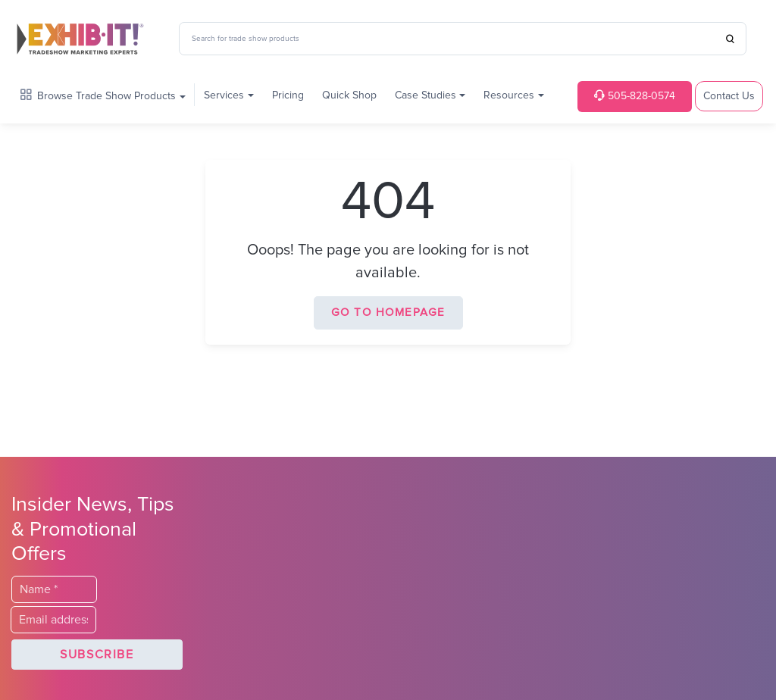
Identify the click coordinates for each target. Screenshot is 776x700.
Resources (509, 95)
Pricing (288, 95)
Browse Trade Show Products (98, 95)
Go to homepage (388, 312)
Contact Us (729, 96)
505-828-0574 (635, 96)
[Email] (53, 620)
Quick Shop (349, 95)
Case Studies (426, 95)
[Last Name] (54, 589)
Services (224, 95)
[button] (97, 655)
